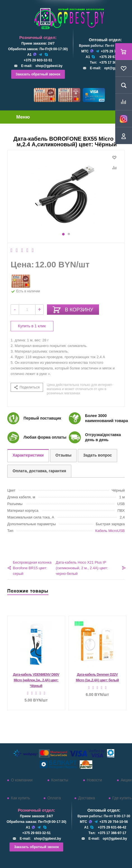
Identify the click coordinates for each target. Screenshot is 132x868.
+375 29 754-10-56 (114, 822)
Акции (126, 780)
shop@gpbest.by (49, 66)
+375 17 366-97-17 (114, 63)
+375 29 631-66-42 (114, 57)
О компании (22, 780)
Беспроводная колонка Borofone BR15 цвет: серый (32, 568)
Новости (94, 780)
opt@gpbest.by (115, 839)
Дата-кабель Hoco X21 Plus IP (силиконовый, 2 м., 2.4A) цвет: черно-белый (82, 568)
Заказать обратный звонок (38, 74)
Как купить (20, 798)
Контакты (60, 780)
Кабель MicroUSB (110, 531)
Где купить (122, 798)
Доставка (87, 798)
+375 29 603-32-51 (38, 60)
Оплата (54, 798)
